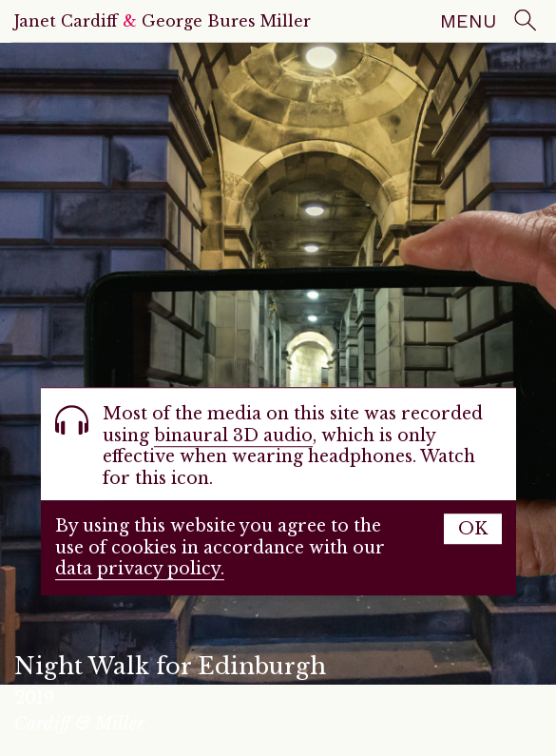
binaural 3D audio (233, 436)
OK (473, 530)
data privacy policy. (140, 570)
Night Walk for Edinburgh (170, 666)
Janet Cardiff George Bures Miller (163, 21)
